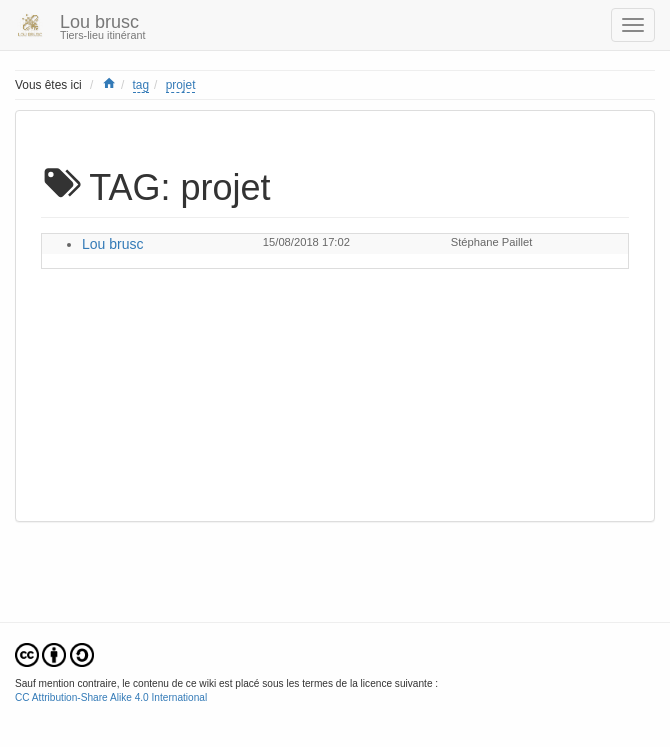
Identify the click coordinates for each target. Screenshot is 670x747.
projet (181, 85)
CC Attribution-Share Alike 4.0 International (111, 697)
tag (141, 85)
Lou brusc (112, 244)
